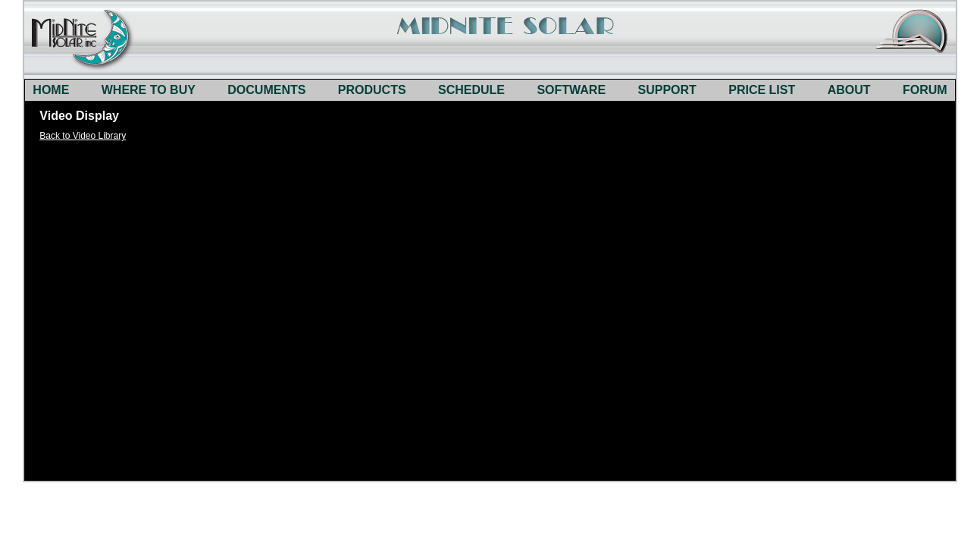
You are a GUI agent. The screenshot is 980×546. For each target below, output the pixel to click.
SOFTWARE (571, 90)
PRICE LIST (762, 90)
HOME (51, 90)
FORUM (925, 90)
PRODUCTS (372, 90)
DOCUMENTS (266, 90)
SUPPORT (667, 90)
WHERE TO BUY (149, 90)
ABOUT (849, 90)
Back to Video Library (83, 136)
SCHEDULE (471, 90)
